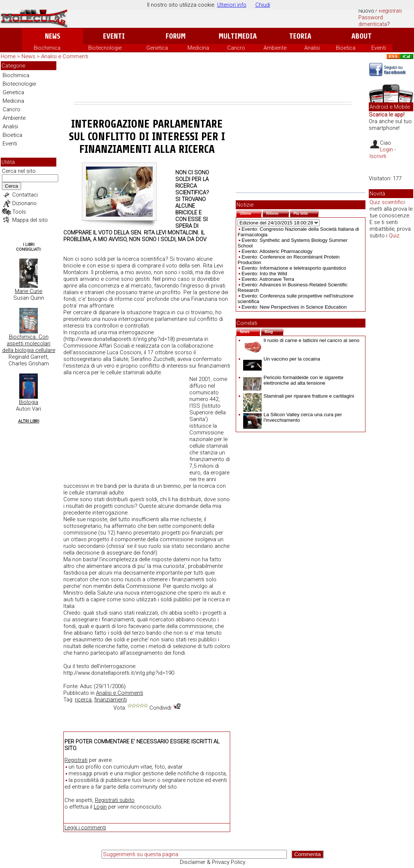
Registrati (390, 11)
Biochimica (47, 48)
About (362, 36)
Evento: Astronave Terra (268, 279)
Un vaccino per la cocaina (282, 359)
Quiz (394, 236)
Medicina (198, 48)
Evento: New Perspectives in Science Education (294, 307)
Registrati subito (115, 800)
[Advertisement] (213, 82)
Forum (175, 36)
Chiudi (263, 5)
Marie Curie (29, 291)
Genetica (157, 48)
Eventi (114, 36)
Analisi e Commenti (65, 56)
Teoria (300, 36)
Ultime (251, 213)
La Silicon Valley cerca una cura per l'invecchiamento (293, 417)
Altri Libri (29, 421)
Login (100, 807)
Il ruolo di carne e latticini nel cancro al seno (301, 340)
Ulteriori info (232, 5)
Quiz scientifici (387, 202)
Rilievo (278, 213)
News (52, 36)
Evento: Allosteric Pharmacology (277, 251)
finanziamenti (110, 700)
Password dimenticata (373, 21)
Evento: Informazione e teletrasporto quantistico (294, 268)
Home (8, 56)
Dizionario (24, 203)
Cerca (11, 186)
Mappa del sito (30, 220)
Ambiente (275, 48)
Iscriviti (378, 156)
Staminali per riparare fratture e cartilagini (299, 396)
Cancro (236, 48)
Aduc (86, 686)
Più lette (306, 213)
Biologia (29, 402)
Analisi (312, 48)
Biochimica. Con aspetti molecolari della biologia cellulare (29, 343)
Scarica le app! (387, 115)
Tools (19, 212)
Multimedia (238, 36)
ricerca (83, 700)
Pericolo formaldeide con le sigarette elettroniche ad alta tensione (293, 380)
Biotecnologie (105, 48)
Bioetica (346, 48)
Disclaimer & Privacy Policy (213, 862)
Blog (274, 331)
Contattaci (25, 195)
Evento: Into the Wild (264, 274)
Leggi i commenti (85, 828)
